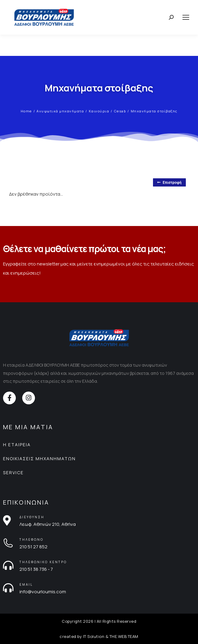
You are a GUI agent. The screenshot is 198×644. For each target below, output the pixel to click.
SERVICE (13, 473)
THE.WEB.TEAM (124, 636)
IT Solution (94, 636)
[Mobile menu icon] (186, 17)
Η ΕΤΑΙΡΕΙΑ (17, 445)
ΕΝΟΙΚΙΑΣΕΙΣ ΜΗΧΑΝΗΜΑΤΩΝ (39, 459)
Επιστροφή (169, 183)
